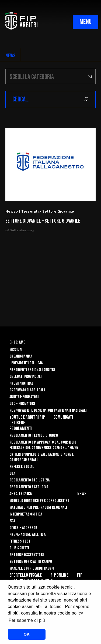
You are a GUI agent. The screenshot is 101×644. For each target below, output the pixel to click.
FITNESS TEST (20, 541)
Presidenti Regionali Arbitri (32, 370)
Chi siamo (18, 343)
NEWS (10, 56)
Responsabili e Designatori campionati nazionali (48, 410)
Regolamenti (21, 429)
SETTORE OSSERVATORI (27, 555)
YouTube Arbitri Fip (27, 417)
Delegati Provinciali (26, 377)
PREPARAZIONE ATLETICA (27, 535)
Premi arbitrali (22, 383)
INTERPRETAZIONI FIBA (26, 514)
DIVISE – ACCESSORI (24, 528)
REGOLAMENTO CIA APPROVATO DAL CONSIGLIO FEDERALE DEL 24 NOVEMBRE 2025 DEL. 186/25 (44, 445)
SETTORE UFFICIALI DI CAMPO (31, 562)
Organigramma (21, 356)
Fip (80, 575)
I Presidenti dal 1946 (26, 363)
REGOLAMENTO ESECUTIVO (29, 487)
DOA (12, 473)
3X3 (12, 521)
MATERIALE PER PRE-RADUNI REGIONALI (38, 508)
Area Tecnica (21, 494)
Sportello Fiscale (26, 575)
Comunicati (63, 417)
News (82, 494)
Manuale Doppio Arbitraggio (32, 568)
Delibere (17, 423)
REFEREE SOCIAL (22, 467)
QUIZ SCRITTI (19, 548)
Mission (15, 350)
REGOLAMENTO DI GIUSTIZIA (30, 480)
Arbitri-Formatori (24, 397)
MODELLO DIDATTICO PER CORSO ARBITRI (39, 501)
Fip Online (60, 575)
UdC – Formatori (22, 404)
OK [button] (27, 634)
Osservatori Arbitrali (27, 390)
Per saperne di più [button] (27, 620)
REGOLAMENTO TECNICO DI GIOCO (34, 436)
